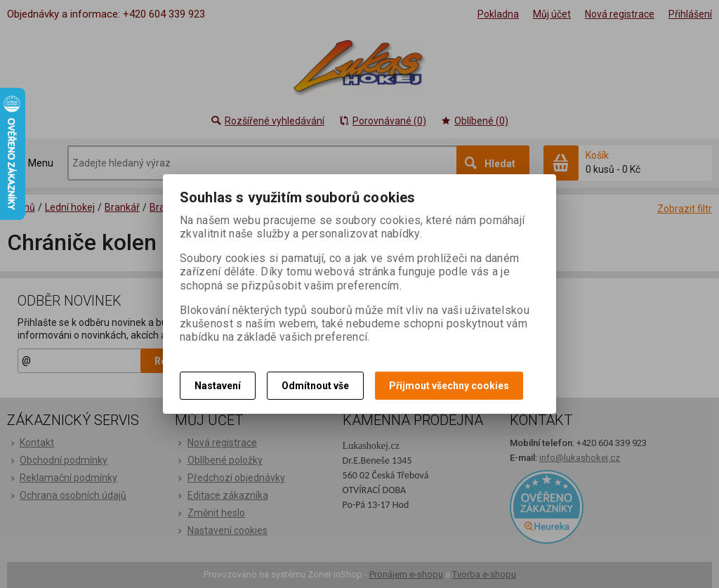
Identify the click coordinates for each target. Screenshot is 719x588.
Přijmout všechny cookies (449, 386)
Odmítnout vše (315, 386)
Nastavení (218, 386)
